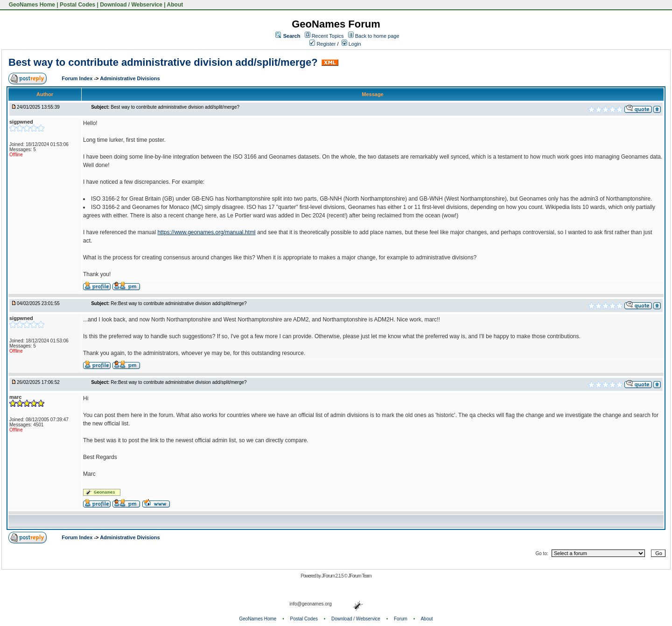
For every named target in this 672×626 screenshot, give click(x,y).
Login (351, 44)
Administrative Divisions (130, 78)
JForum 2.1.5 (333, 576)
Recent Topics (328, 36)
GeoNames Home (31, 5)
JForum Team (360, 576)
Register (322, 44)
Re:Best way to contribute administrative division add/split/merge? (178, 303)
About (175, 5)
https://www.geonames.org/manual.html (206, 232)
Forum (401, 619)
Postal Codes (77, 5)
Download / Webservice (131, 5)
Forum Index (78, 78)
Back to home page (377, 36)
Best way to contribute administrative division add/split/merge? (163, 62)
